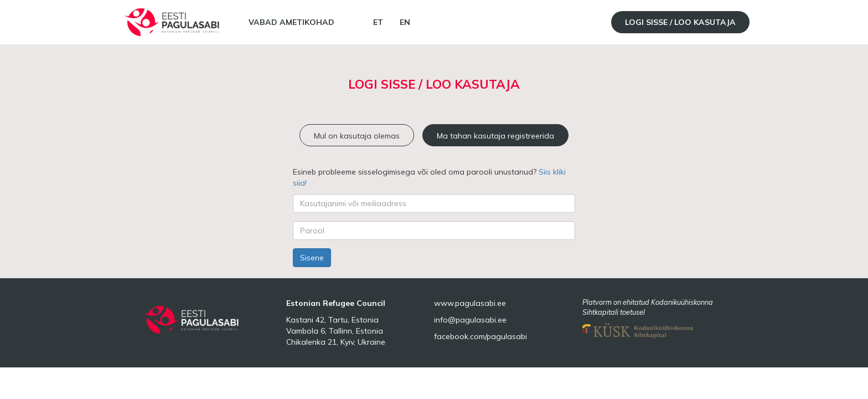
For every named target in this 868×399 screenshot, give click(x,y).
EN (405, 22)
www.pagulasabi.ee (470, 303)
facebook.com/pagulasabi (480, 336)
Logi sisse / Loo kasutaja (680, 22)
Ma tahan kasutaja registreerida (495, 136)
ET (378, 22)
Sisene (312, 258)
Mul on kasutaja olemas (357, 136)
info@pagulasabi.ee (470, 320)
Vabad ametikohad (291, 22)
